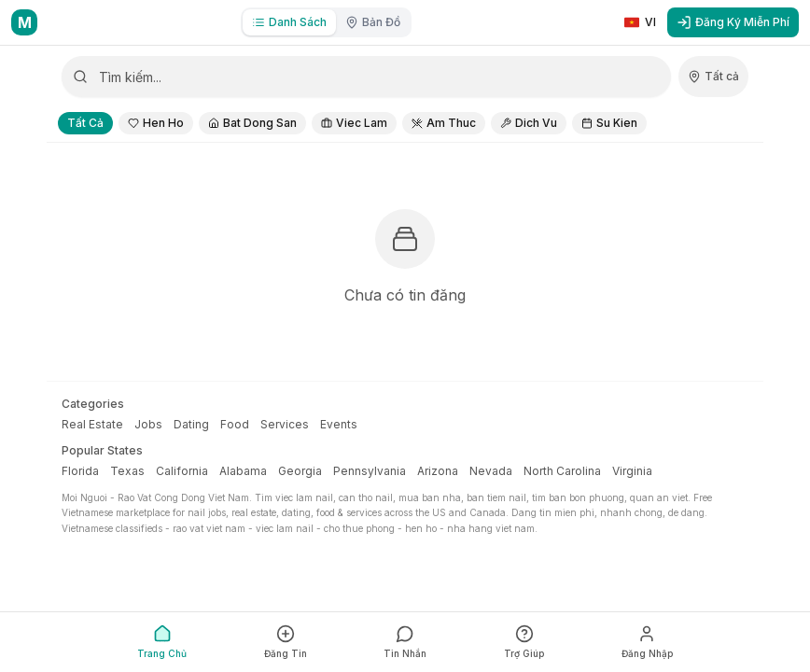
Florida (80, 471)
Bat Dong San (252, 123)
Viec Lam (354, 123)
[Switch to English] (640, 22)
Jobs (148, 424)
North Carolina (562, 471)
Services (285, 424)
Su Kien (609, 123)
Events (339, 424)
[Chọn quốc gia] (713, 77)
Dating (191, 424)
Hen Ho (156, 123)
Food (235, 424)
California (182, 471)
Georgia (300, 471)
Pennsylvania (370, 471)
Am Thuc (444, 123)
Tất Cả (85, 123)
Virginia (632, 471)
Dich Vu (529, 123)
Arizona (438, 471)
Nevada (491, 471)
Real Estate (92, 424)
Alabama (243, 471)
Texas (127, 471)
